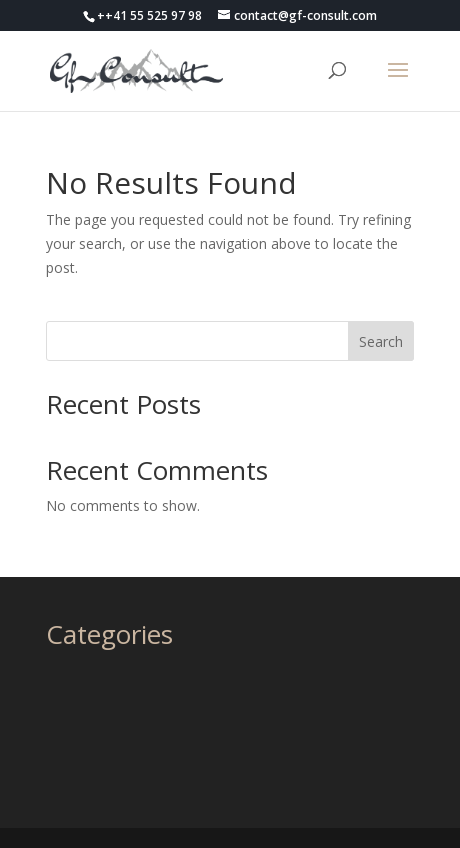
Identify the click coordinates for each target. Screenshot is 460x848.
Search (381, 341)
